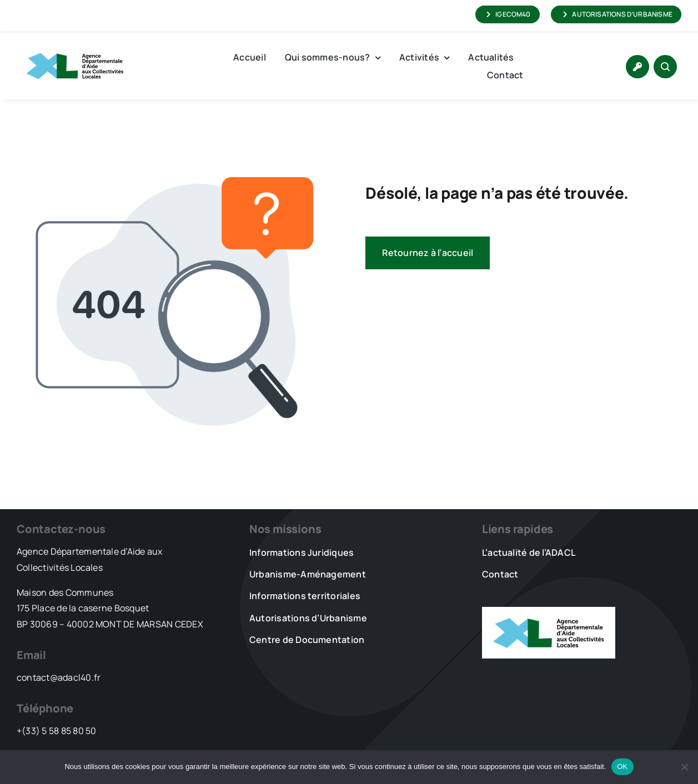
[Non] (684, 767)
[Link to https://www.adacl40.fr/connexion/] (637, 67)
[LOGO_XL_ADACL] (75, 48)
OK (622, 767)
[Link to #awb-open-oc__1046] (665, 67)
